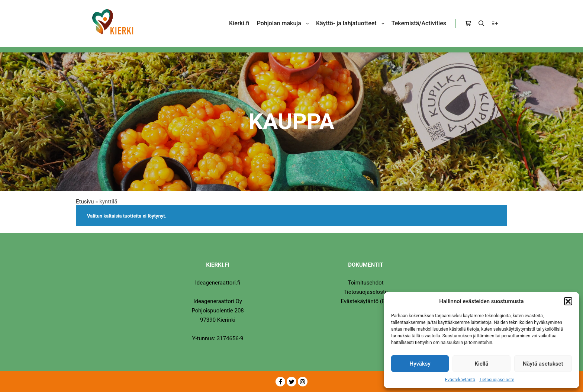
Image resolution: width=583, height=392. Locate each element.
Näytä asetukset (543, 364)
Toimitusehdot (365, 283)
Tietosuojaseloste (497, 380)
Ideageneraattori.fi (218, 283)
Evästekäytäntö (460, 380)
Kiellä (481, 364)
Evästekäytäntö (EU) (365, 301)
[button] (568, 301)
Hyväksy (420, 364)
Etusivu (85, 202)
